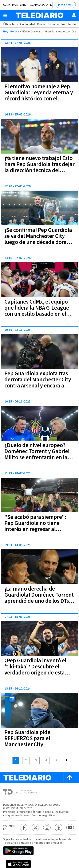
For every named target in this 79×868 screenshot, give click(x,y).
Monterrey (20, 5)
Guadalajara (39, 5)
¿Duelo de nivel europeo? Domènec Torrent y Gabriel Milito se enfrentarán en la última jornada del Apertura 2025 (38, 457)
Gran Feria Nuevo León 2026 (61, 32)
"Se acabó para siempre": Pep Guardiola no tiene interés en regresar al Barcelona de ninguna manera (35, 529)
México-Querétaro (32, 32)
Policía (41, 24)
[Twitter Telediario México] (35, 828)
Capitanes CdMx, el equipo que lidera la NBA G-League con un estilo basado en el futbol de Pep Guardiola (37, 311)
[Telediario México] (40, 15)
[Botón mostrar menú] (5, 15)
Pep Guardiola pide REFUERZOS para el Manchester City (27, 738)
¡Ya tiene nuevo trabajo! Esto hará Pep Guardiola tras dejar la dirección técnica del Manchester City (39, 167)
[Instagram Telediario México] (47, 828)
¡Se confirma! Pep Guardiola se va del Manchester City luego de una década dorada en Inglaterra (39, 239)
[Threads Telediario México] (58, 828)
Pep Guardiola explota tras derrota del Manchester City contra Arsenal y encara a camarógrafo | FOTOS (38, 383)
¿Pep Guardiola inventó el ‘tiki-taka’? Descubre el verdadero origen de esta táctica (35, 670)
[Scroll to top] (70, 778)
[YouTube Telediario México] (70, 828)
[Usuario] (74, 15)
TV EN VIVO (67, 5)
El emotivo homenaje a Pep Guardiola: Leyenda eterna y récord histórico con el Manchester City (39, 96)
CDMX (7, 5)
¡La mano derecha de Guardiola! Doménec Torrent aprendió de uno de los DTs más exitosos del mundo (39, 598)
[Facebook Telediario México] (24, 828)
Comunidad (28, 24)
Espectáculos (56, 24)
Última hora (11, 24)
